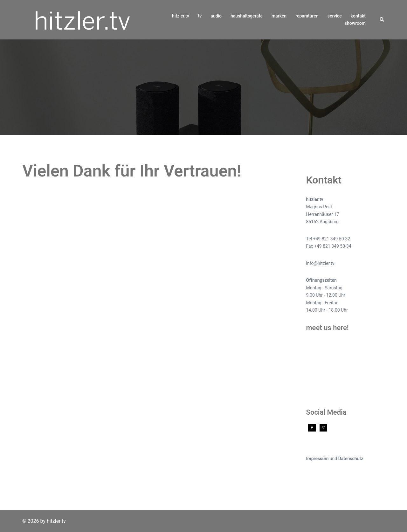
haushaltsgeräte (247, 16)
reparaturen (307, 16)
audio (216, 16)
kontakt (358, 16)
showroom (355, 23)
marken (279, 16)
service (335, 16)
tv (200, 16)
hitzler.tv (181, 16)
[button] (382, 20)
